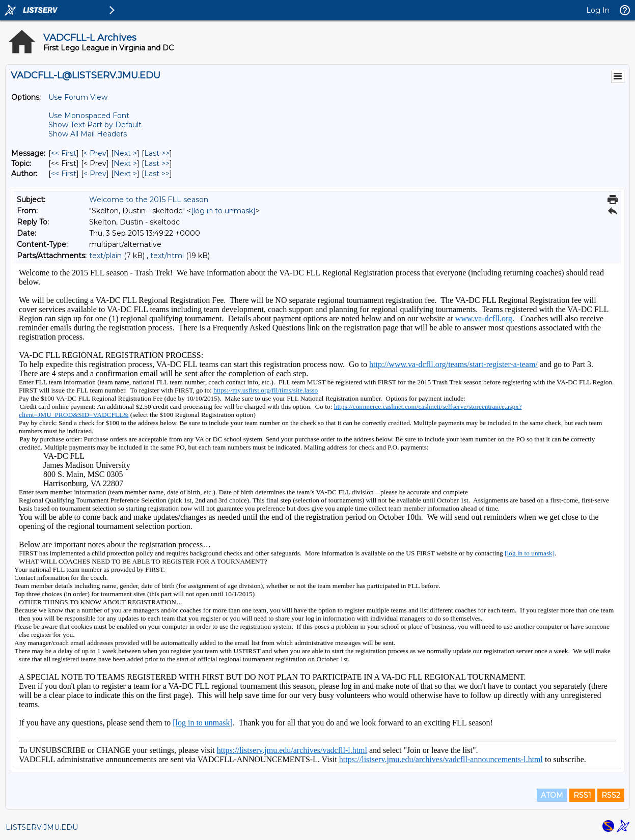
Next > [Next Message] (125, 153)
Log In (598, 10)
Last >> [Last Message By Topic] (157, 163)
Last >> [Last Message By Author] (157, 174)
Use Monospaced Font (89, 116)
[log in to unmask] (223, 211)
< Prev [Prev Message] (95, 153)
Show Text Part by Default (95, 125)
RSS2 (611, 795)
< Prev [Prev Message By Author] (95, 174)
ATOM (552, 795)
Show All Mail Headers (88, 134)
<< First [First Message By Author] (64, 174)
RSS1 (582, 795)
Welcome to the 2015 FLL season (149, 200)
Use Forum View (78, 97)
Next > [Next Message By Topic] (125, 163)
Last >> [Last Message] (157, 153)
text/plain (105, 256)
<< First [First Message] (64, 153)
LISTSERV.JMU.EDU (42, 827)
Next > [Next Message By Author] (125, 174)
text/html (167, 256)
